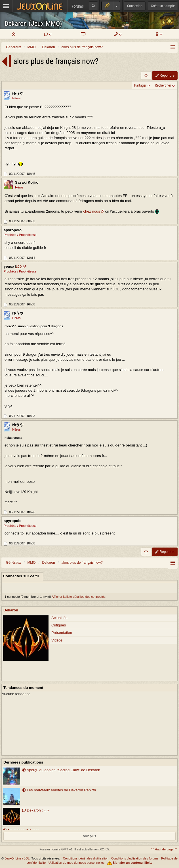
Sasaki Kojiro (27, 182)
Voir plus (89, 836)
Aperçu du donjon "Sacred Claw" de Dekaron (61, 770)
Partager (140, 85)
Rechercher (163, 85)
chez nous (92, 211)
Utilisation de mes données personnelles (77, 863)
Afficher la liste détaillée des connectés (78, 597)
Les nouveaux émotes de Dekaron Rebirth (59, 790)
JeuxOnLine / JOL (17, 858)
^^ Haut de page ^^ (164, 849)
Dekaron (11, 610)
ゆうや (18, 94)
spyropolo (13, 230)
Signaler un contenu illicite (132, 863)
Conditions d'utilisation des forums (135, 858)
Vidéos (57, 640)
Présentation (62, 633)
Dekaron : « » (36, 810)
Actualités (59, 618)
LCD (19, 267)
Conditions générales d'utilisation (86, 858)
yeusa (9, 266)
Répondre (165, 76)
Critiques (59, 625)
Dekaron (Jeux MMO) (33, 24)
